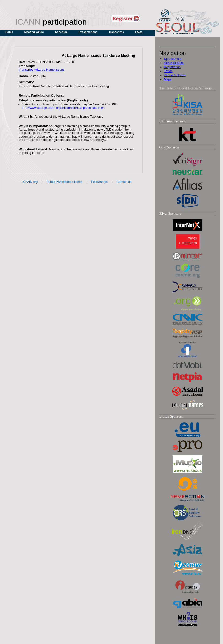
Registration (172, 67)
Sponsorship (173, 59)
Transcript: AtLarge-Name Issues (42, 70)
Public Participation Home (64, 182)
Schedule (61, 32)
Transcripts (116, 32)
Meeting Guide (34, 32)
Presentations (88, 32)
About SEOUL (174, 63)
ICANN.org (30, 182)
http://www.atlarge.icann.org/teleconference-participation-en (63, 108)
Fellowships (99, 182)
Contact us (124, 182)
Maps (168, 79)
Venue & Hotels (175, 75)
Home (9, 32)
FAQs (139, 32)
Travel (168, 71)
